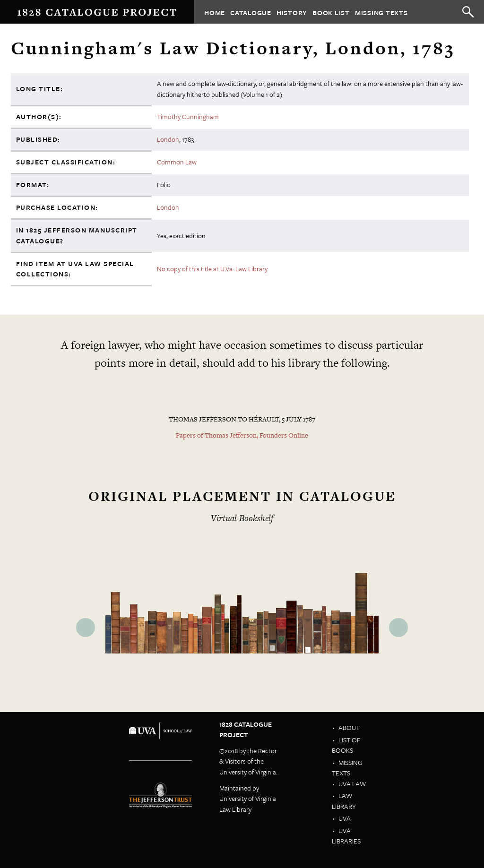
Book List (331, 12)
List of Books (346, 745)
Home (215, 12)
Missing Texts (381, 12)
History (292, 12)
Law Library (344, 801)
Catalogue (251, 12)
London (168, 139)
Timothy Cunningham (188, 116)
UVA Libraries (346, 836)
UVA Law (352, 784)
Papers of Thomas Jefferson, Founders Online (242, 435)
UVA (345, 818)
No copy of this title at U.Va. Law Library (212, 269)
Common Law (177, 162)
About (349, 727)
